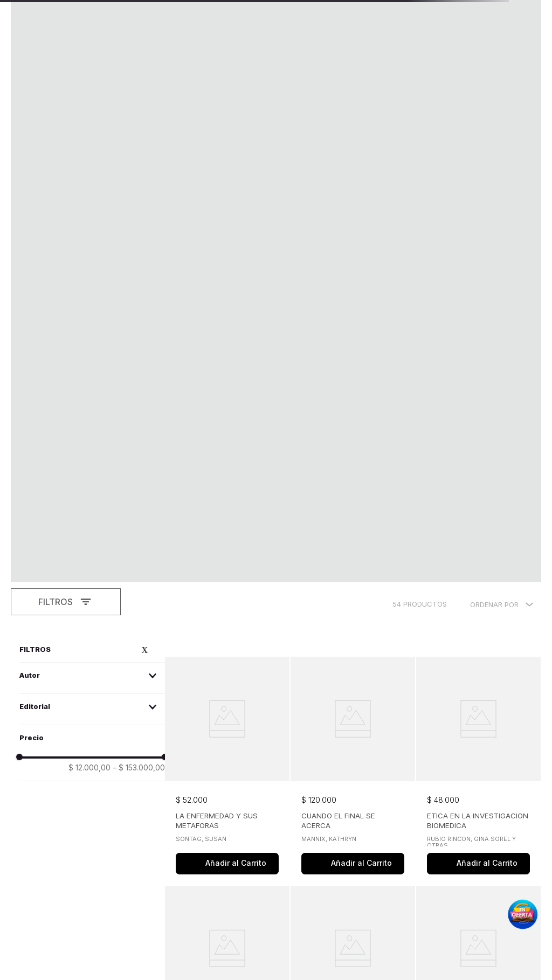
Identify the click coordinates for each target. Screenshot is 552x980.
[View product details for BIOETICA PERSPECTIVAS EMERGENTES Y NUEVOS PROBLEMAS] (353, 498)
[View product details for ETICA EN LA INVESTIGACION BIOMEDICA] (478, 269)
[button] (92, 178)
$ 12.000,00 (89, 270)
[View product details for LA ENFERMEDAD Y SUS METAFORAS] (227, 269)
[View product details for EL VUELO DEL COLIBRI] (227, 498)
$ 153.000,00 (139, 270)
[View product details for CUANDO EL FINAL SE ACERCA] (353, 269)
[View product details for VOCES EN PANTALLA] (478, 498)
